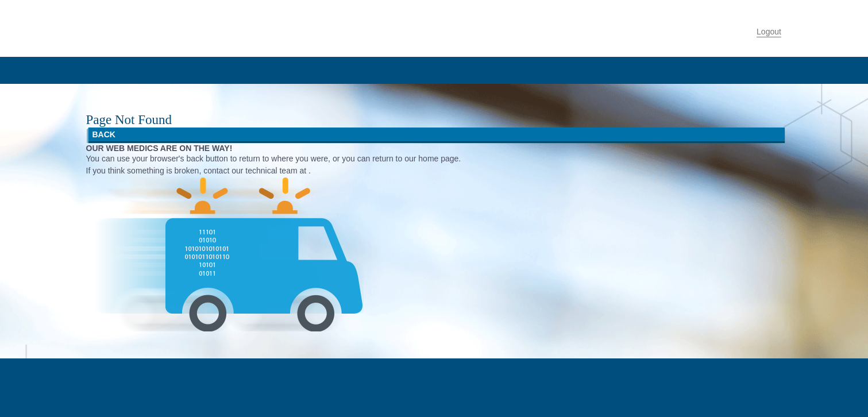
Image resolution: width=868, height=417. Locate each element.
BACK (104, 134)
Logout (769, 32)
